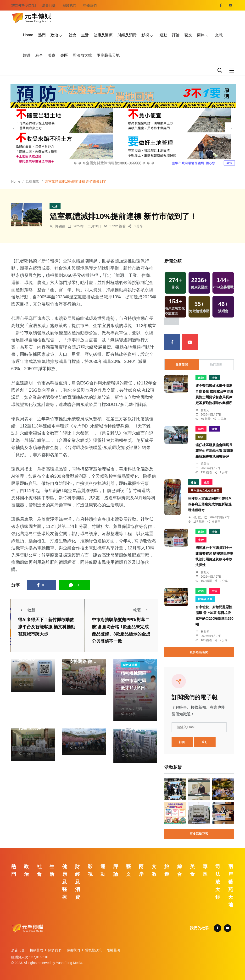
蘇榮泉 (80, 668)
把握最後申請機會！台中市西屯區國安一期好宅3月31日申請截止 (135, 729)
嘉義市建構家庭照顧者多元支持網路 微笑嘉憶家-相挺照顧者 (83, 662)
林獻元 (131, 694)
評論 (176, 35)
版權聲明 (113, 950)
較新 (27, 610)
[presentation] (14, 128)
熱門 (42, 35)
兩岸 (201, 35)
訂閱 (182, 742)
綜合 (39, 55)
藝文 (188, 35)
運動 (163, 35)
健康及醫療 (103, 35)
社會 (72, 35)
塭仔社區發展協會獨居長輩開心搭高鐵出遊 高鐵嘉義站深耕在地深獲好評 (214, 451)
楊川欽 (198, 517)
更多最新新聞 (199, 652)
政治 (54, 35)
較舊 (142, 610)
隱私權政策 (93, 950)
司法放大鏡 (82, 55)
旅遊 (27, 55)
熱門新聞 (216, 365)
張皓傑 (29, 665)
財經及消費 (127, 35)
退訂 (205, 742)
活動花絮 (33, 181)
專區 (64, 55)
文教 (219, 35)
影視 (145, 35)
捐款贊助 (36, 950)
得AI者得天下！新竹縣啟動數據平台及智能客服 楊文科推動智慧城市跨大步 (47, 627)
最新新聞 (182, 365)
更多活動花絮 (199, 834)
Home (28, 35)
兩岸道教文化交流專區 (205, 491)
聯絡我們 (90, 5)
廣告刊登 (49, 5)
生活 (85, 35)
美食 (52, 55)
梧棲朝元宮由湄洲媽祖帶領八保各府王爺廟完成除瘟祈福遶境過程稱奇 (210, 504)
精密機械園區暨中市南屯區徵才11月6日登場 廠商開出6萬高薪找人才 (135, 688)
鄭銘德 (60, 226)
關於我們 (69, 5)
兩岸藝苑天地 (108, 55)
